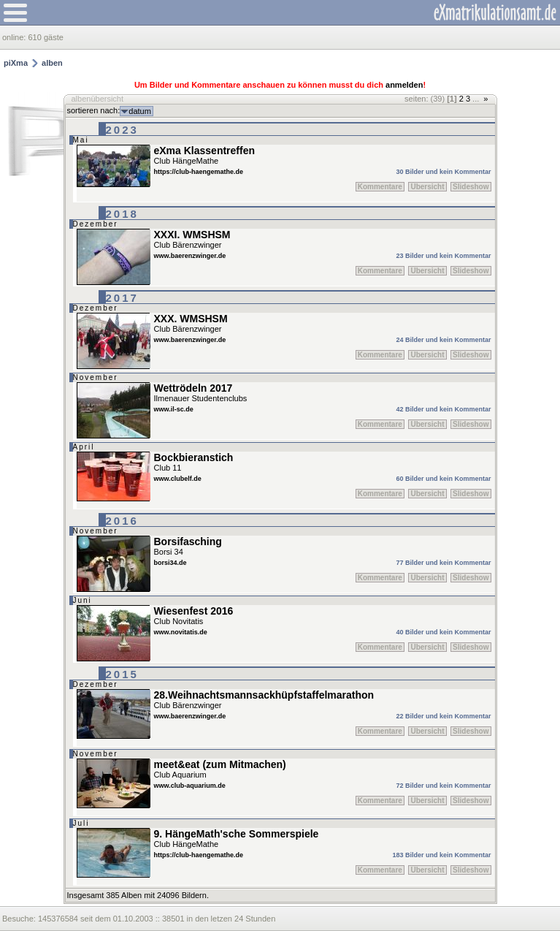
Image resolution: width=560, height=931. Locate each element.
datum (140, 111)
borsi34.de (170, 563)
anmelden (404, 85)
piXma (16, 63)
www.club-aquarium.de (190, 786)
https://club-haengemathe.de (199, 172)
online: (15, 37)
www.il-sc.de (174, 409)
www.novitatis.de (181, 632)
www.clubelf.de (178, 479)
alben (52, 63)
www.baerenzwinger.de (190, 256)
